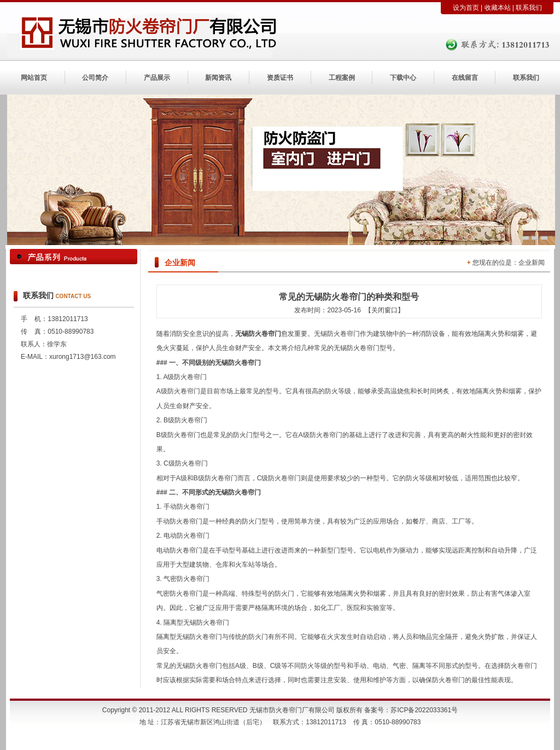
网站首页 (34, 78)
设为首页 (466, 8)
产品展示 (157, 78)
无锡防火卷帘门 (258, 334)
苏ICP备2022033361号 (424, 710)
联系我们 (529, 8)
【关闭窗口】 (384, 310)
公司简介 (95, 78)
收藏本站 (498, 8)
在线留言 (465, 78)
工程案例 (342, 78)
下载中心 (403, 78)
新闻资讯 (218, 78)
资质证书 (280, 78)
